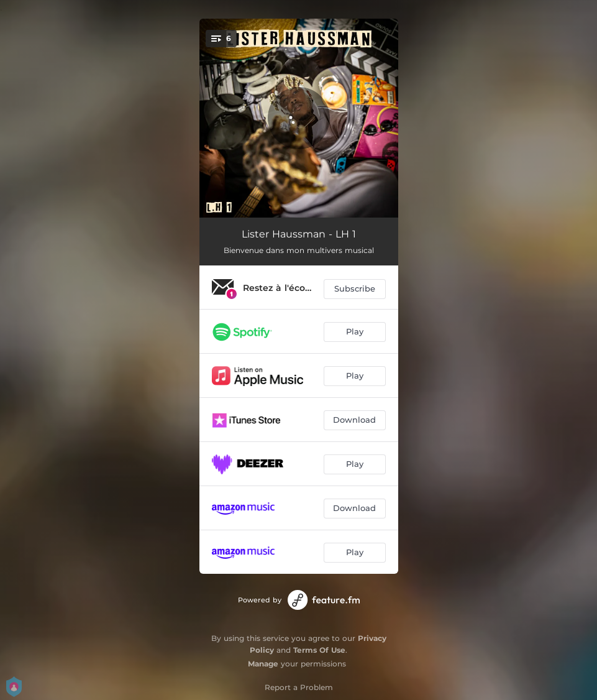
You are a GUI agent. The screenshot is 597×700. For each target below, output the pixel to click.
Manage (263, 664)
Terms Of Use (319, 650)
